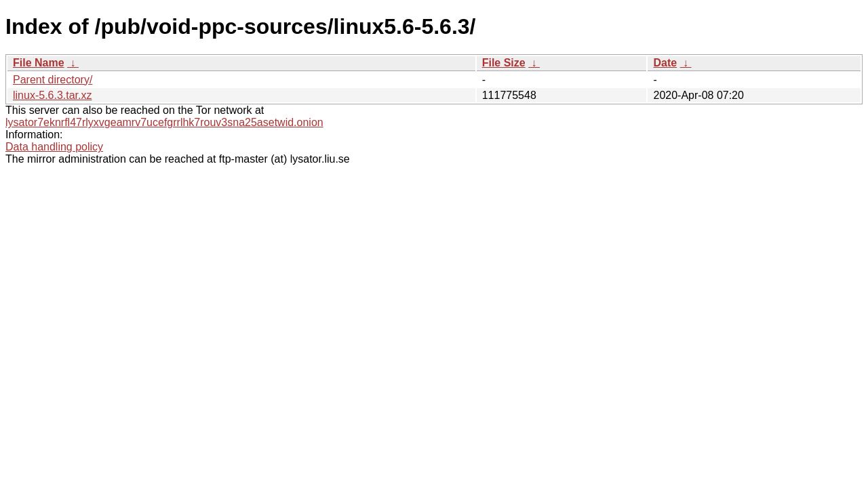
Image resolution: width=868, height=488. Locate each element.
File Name (39, 63)
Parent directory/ (53, 80)
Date (665, 63)
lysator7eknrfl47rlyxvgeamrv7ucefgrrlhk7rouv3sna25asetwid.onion (164, 122)
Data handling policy (54, 147)
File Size (504, 63)
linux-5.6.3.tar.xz (53, 95)
